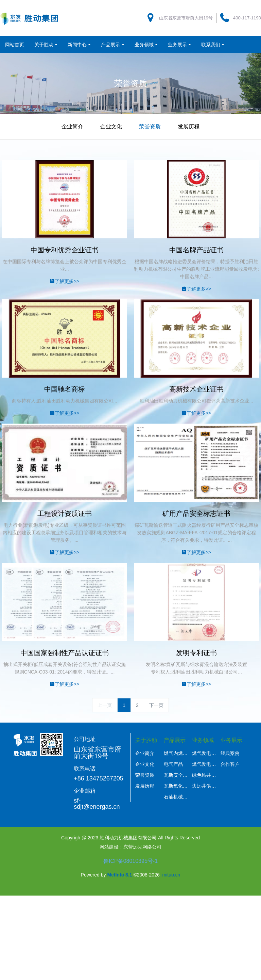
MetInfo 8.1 (119, 875)
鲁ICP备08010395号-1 (130, 861)
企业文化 (111, 127)
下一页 (156, 705)
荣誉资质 (150, 127)
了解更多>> (65, 281)
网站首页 (15, 45)
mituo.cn (171, 875)
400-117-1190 (247, 18)
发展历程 (189, 127)
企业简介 (72, 127)
